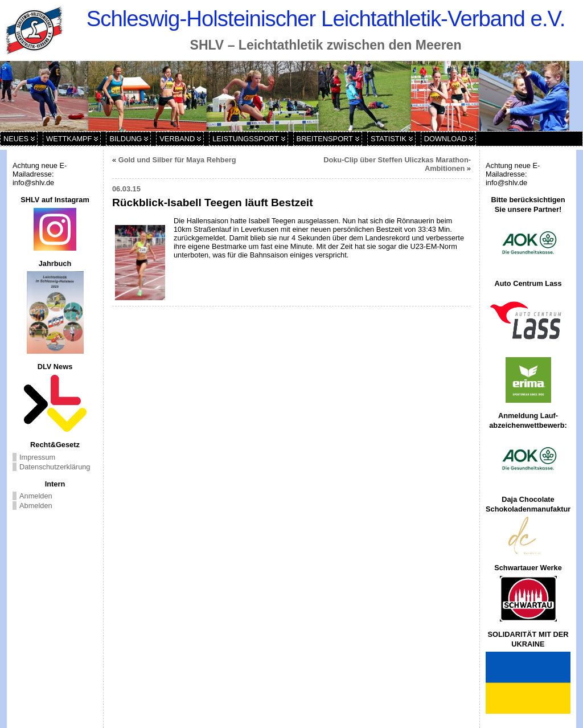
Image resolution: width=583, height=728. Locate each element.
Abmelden (36, 506)
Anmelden (36, 496)
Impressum (37, 457)
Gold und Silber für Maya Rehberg (177, 160)
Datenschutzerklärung (55, 467)
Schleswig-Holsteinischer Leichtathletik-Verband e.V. (326, 19)
